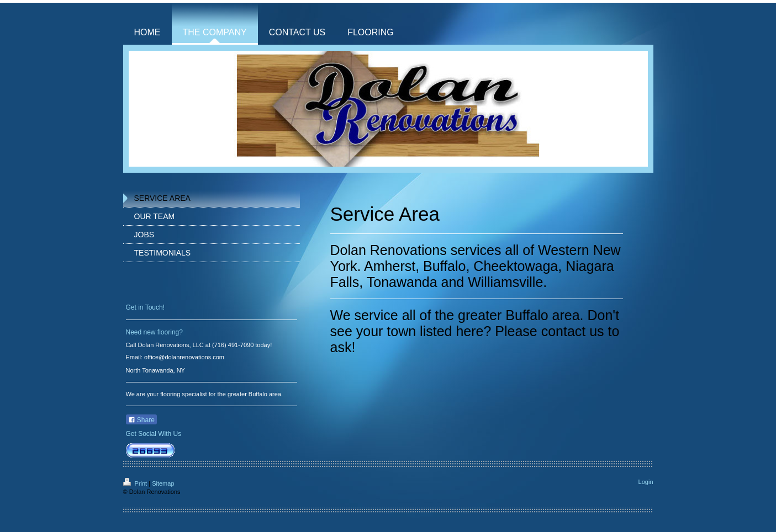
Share (141, 420)
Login (646, 482)
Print (136, 483)
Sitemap (163, 483)
